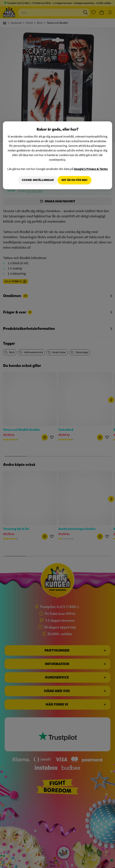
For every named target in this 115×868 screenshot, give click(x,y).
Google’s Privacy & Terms (91, 169)
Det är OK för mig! (74, 180)
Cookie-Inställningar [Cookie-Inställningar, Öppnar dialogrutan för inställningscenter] (35, 180)
